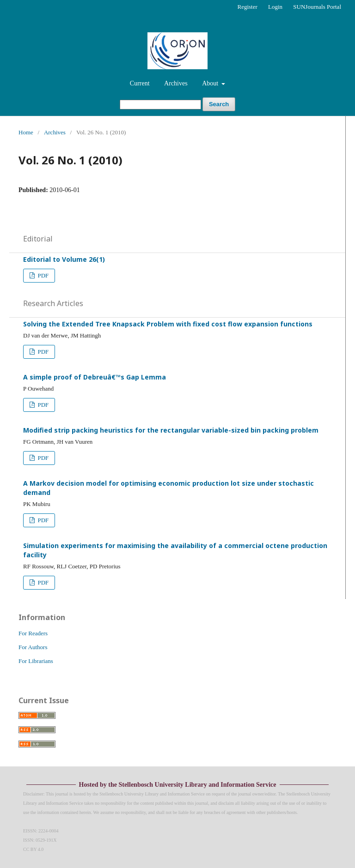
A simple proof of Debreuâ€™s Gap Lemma (95, 377)
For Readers (33, 633)
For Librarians (36, 661)
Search (219, 104)
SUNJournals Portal (317, 7)
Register (247, 7)
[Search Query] (160, 105)
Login (275, 7)
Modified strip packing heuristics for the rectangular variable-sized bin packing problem (171, 430)
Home (26, 132)
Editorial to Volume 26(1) (64, 259)
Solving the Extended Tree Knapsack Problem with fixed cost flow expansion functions (168, 324)
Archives (176, 83)
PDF (42, 275)
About (211, 83)
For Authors (33, 647)
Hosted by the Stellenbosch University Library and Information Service (178, 785)
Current (140, 83)
